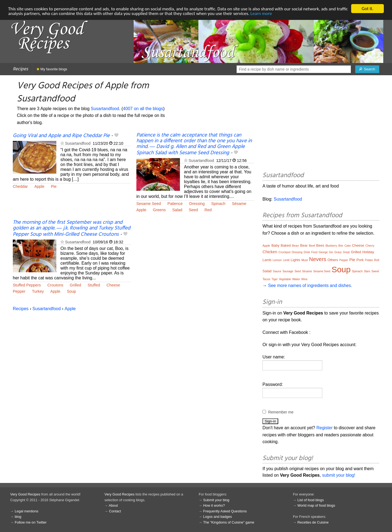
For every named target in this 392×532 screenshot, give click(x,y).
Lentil (286, 260)
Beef (312, 246)
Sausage (288, 271)
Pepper (19, 291)
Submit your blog (216, 500)
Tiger (275, 279)
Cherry (370, 246)
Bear (304, 245)
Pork (360, 260)
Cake (347, 246)
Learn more (261, 13)
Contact (115, 511)
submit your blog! (339, 475)
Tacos (266, 279)
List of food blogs (311, 500)
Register (324, 428)
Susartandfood (105, 109)
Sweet (375, 271)
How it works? (214, 505)
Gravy (338, 252)
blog (18, 517)
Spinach (218, 204)
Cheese (113, 285)
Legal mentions (27, 511)
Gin (331, 252)
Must (305, 260)
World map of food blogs (316, 505)
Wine (304, 279)
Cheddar (20, 186)
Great (346, 252)
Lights (295, 260)
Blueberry (331, 246)
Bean (295, 246)
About (113, 505)
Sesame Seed (149, 204)
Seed (193, 210)
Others (333, 260)
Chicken (270, 252)
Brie (341, 246)
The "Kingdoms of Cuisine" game (229, 522)
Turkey (38, 291)
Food (314, 252)
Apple (39, 186)
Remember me (281, 412)
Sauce (277, 271)
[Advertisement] (321, 124)
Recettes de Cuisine (313, 522)
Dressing (197, 204)
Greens (159, 210)
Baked (286, 245)
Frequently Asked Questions (225, 511)
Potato (369, 260)
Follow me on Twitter (31, 522)
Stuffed (94, 285)
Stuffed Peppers (27, 285)
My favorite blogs (52, 69)
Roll (377, 260)
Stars (367, 271)
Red (208, 210)
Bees (320, 245)
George (323, 252)
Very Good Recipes (25, 494)
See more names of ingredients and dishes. (310, 285)
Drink (307, 252)
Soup (72, 291)
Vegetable (285, 279)
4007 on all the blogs (143, 109)
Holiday (368, 252)
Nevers (318, 259)
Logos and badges (217, 517)
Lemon (277, 260)
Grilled (75, 285)
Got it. (367, 9)
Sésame (239, 204)
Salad (177, 210)
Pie (54, 186)
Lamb (267, 260)
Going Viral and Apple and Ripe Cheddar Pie (61, 136)
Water (296, 279)
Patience (175, 204)
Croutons (55, 285)
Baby (275, 245)
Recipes (20, 69)
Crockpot (284, 252)
